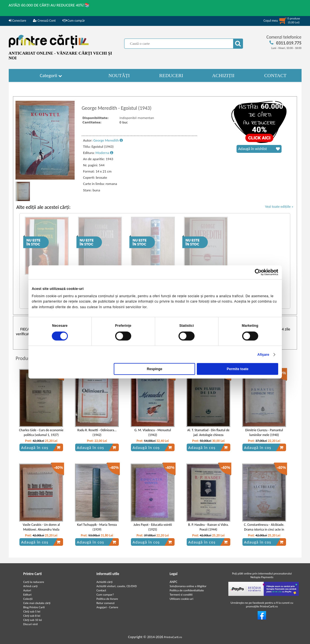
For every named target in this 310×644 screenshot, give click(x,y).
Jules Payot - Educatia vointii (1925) (153, 527)
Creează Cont (44, 21)
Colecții (28, 599)
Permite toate (237, 369)
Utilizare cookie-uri (182, 599)
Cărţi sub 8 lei (32, 616)
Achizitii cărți (105, 582)
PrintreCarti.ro (173, 637)
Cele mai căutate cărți (37, 603)
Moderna (104, 153)
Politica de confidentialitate (187, 590)
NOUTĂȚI (119, 76)
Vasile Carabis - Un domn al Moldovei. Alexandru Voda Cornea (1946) (41, 529)
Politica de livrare (107, 599)
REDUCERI (171, 76)
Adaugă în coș (41, 448)
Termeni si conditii (181, 595)
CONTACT (276, 76)
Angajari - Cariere (107, 607)
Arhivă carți (31, 586)
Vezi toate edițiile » (279, 206)
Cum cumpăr (74, 21)
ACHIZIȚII (223, 76)
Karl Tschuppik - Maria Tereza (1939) (97, 527)
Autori (27, 590)
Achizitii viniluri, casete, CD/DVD (117, 586)
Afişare (263, 354)
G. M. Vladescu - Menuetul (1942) (153, 432)
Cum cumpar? (105, 595)
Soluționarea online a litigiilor (188, 586)
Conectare (17, 21)
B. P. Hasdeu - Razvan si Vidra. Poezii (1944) (208, 527)
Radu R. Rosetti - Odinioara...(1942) (97, 432)
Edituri (27, 595)
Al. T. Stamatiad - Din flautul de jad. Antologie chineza (208, 432)
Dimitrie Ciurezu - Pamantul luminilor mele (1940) (264, 432)
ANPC (174, 582)
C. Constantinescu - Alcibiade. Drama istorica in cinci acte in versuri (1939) (264, 529)
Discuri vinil (31, 624)
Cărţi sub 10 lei (33, 620)
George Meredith (108, 140)
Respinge (154, 369)
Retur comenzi (106, 603)
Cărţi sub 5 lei (32, 611)
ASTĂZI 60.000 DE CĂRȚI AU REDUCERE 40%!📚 (49, 5)
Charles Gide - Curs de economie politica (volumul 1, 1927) (41, 432)
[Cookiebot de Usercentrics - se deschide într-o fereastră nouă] (254, 272)
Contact (102, 590)
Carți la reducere (34, 582)
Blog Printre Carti (34, 607)
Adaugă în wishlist (259, 149)
